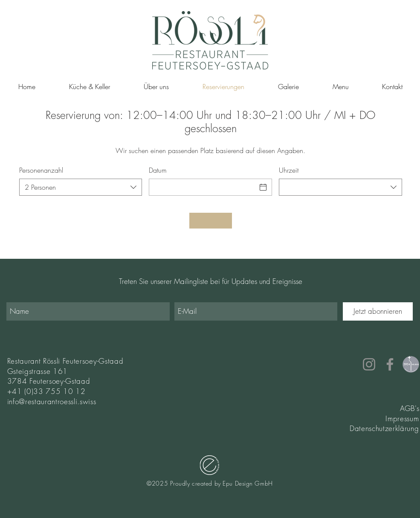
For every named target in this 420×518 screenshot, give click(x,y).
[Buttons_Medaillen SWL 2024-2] (411, 364)
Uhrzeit (289, 170)
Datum (158, 170)
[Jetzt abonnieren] (378, 311)
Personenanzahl (41, 170)
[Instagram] (369, 364)
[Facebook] (390, 364)
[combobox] (81, 187)
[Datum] (203, 187)
